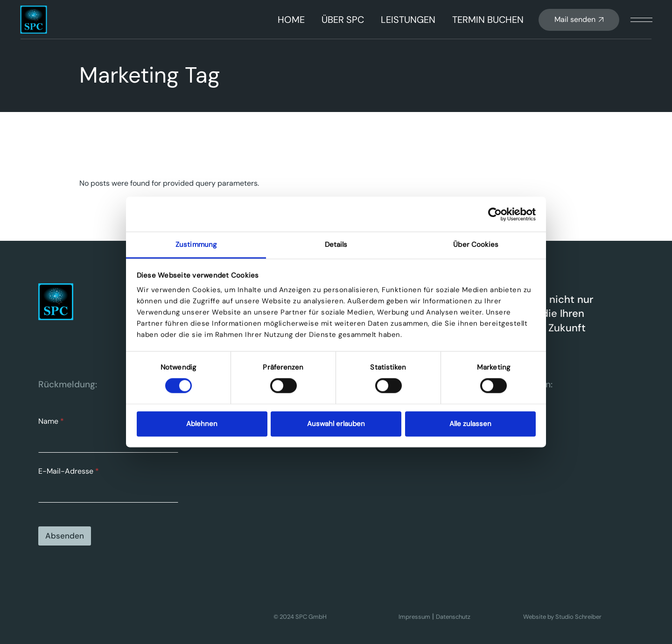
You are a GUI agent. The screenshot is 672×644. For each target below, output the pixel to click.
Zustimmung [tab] (196, 245)
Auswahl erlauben (336, 424)
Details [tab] (336, 245)
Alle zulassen (470, 424)
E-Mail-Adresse (69, 471)
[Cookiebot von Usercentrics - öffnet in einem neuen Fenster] (495, 214)
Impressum (414, 617)
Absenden (65, 536)
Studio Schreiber (578, 617)
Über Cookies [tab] (476, 245)
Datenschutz (453, 617)
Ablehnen (202, 424)
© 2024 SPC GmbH (300, 617)
